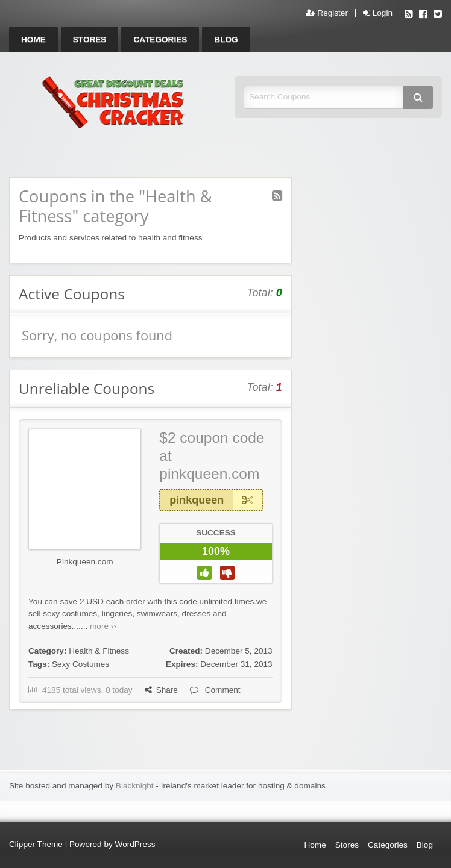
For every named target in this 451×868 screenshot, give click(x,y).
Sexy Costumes (80, 664)
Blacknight (135, 786)
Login (378, 13)
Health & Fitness (99, 651)
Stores (90, 39)
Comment (215, 690)
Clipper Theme (36, 844)
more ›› (103, 626)
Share (161, 690)
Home (33, 39)
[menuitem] (33, 39)
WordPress (135, 844)
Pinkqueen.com (85, 562)
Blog (226, 39)
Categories (160, 39)
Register (327, 13)
